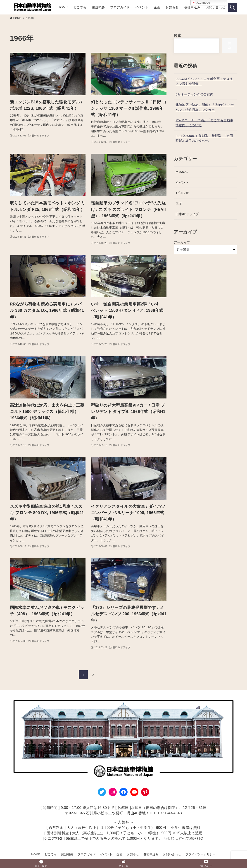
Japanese (201, 3)
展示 (179, 203)
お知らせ (182, 193)
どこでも (51, 854)
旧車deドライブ (187, 214)
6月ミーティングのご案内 (194, 94)
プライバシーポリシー (201, 854)
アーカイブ (182, 242)
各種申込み (151, 854)
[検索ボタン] (233, 7)
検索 (177, 35)
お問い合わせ (172, 854)
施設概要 (67, 854)
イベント (182, 182)
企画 (120, 854)
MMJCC (182, 172)
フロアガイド (87, 854)
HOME (36, 854)
